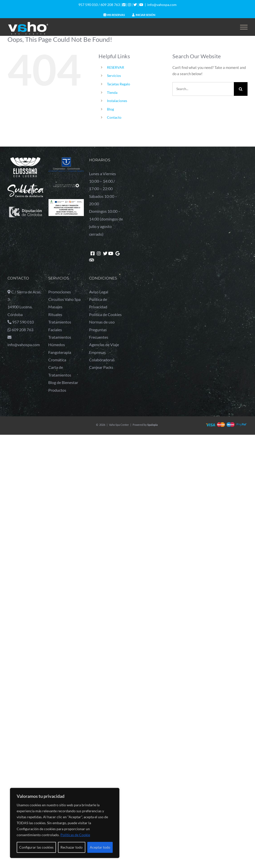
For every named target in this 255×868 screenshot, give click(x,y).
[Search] (241, 89)
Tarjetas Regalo (119, 84)
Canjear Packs (101, 367)
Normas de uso (102, 322)
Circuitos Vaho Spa (64, 299)
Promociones (60, 292)
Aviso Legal (99, 292)
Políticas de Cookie (75, 835)
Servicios (114, 76)
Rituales (55, 314)
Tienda (112, 92)
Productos (57, 390)
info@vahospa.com (162, 5)
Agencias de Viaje (104, 345)
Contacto (114, 117)
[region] (65, 823)
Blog (110, 109)
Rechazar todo (72, 847)
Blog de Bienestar (63, 382)
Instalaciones (117, 101)
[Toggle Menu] (244, 27)
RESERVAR (116, 67)
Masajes (55, 307)
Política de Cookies (105, 314)
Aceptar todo (100, 847)
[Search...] (203, 89)
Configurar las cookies (36, 847)
